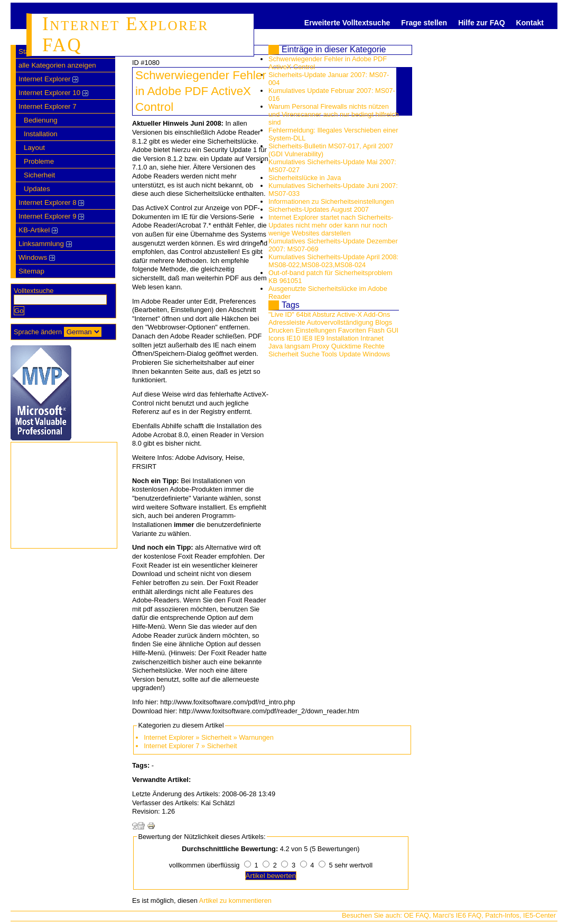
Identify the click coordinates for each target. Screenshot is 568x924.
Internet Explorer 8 (51, 202)
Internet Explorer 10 (53, 93)
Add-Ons (377, 314)
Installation (41, 134)
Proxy (321, 346)
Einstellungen (316, 330)
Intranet (372, 338)
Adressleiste (287, 322)
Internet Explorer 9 (51, 216)
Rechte (374, 346)
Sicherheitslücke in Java (305, 178)
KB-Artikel (38, 230)
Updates (37, 189)
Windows (37, 257)
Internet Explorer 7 (48, 106)
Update (350, 354)
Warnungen (256, 737)
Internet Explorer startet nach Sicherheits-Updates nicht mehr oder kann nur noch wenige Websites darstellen (331, 225)
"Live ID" (281, 314)
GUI (392, 330)
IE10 (293, 338)
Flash (376, 330)
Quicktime (346, 346)
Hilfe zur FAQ (481, 23)
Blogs (384, 322)
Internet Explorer (48, 79)
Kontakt (530, 23)
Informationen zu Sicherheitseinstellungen (331, 201)
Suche (310, 354)
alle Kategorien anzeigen (57, 65)
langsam (297, 346)
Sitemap (31, 271)
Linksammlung (45, 244)
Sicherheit (39, 175)
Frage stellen (424, 23)
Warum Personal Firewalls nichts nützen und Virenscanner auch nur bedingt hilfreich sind (334, 114)
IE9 (319, 338)
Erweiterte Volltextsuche (347, 23)
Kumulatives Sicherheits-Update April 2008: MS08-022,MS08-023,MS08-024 (333, 261)
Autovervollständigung (340, 322)
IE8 (307, 338)
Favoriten (352, 330)
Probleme (39, 161)
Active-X (349, 314)
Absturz (324, 314)
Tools (329, 354)
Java (276, 346)
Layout (34, 148)
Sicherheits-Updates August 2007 (319, 209)
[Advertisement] (478, 161)
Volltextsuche (34, 291)
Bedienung (41, 120)
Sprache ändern (38, 332)
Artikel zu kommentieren (235, 901)
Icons (277, 338)
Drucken (281, 330)
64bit (303, 314)
